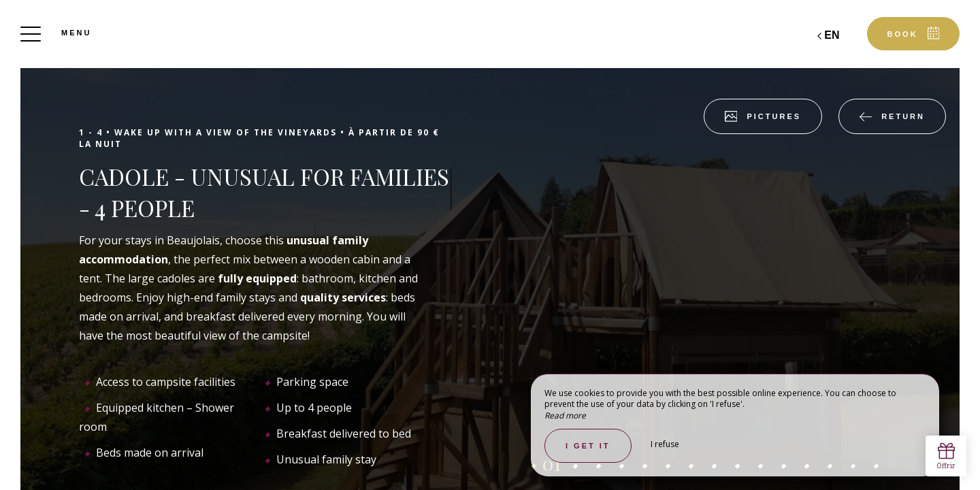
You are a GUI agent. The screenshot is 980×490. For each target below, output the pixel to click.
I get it (588, 446)
